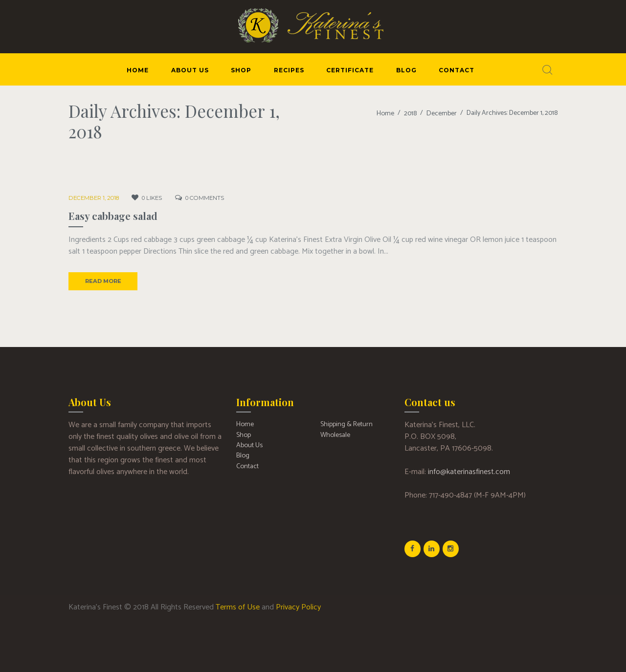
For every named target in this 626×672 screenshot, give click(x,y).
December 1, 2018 (92, 198)
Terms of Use (238, 606)
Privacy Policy (298, 606)
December (442, 113)
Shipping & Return (347, 424)
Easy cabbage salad (113, 216)
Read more (102, 281)
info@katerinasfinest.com (469, 471)
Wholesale (335, 434)
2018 (411, 113)
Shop (243, 434)
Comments (198, 198)
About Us (249, 444)
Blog (242, 455)
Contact (247, 465)
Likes (148, 198)
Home (386, 113)
